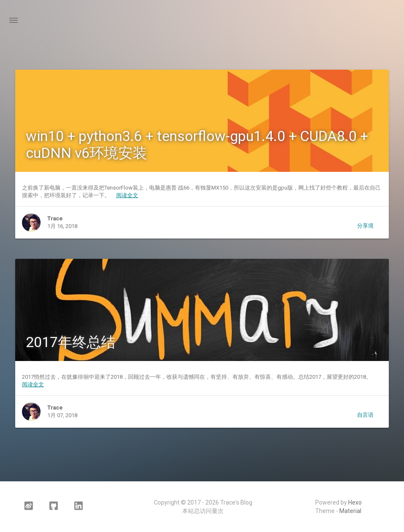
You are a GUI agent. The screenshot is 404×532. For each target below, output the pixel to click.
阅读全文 (127, 195)
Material (350, 511)
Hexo (355, 502)
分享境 (365, 226)
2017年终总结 (71, 342)
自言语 (365, 415)
